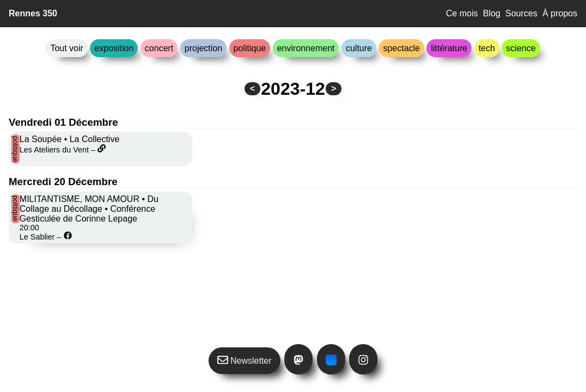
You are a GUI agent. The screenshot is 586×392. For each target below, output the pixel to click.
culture (359, 48)
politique (250, 48)
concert (159, 48)
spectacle (401, 48)
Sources (521, 13)
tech (487, 48)
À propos (560, 13)
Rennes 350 (33, 13)
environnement (306, 48)
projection (203, 48)
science (521, 48)
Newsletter (245, 360)
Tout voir (66, 48)
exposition (114, 48)
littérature (449, 48)
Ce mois (462, 13)
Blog (492, 13)
